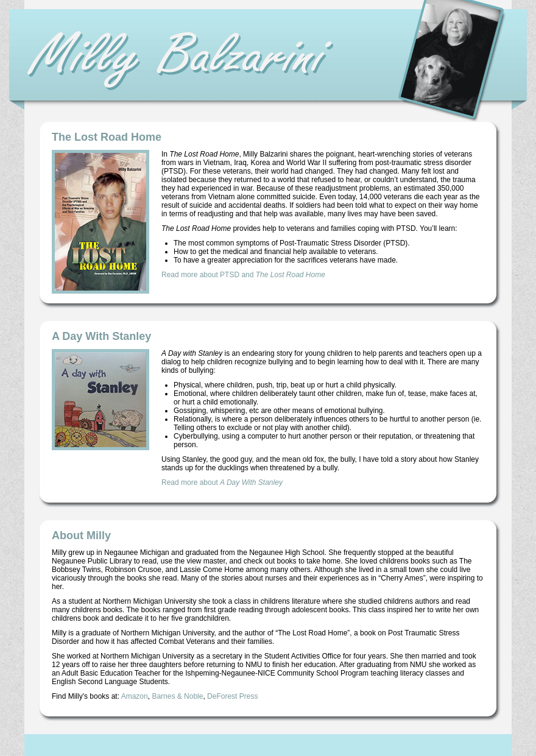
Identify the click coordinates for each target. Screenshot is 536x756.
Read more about (222, 482)
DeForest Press (232, 696)
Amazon (135, 696)
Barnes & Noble (177, 696)
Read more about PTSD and (243, 275)
